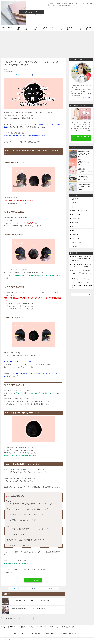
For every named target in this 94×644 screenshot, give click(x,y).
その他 (62, 28)
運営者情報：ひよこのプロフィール (71, 634)
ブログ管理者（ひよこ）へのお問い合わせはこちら (45, 634)
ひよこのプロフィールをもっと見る (81, 98)
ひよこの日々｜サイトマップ (21, 634)
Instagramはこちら (33, 580)
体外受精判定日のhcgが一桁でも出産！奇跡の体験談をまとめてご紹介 (85, 154)
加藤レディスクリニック (8, 28)
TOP (8, 627)
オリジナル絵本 (76, 215)
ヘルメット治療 (9, 71)
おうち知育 (75, 199)
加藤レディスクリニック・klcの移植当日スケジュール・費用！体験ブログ (85, 162)
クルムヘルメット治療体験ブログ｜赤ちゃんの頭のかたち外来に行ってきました (30, 608)
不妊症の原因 (88, 28)
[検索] (81, 294)
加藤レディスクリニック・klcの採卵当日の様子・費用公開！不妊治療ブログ (85, 170)
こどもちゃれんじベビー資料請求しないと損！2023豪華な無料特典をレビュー (82, 273)
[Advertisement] (47, 44)
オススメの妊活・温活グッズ (50, 28)
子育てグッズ (75, 238)
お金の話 (19, 28)
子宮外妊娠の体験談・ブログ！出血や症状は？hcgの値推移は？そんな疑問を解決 (85, 179)
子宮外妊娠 (28, 28)
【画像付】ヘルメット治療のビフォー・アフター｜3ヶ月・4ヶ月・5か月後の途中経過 (82, 259)
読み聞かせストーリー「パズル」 (81, 279)
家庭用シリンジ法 (71, 28)
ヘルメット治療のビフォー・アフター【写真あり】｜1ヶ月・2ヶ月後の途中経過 (30, 600)
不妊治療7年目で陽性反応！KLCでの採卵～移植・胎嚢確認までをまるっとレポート (85, 187)
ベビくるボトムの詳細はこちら (81, 138)
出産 (80, 28)
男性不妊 (36, 28)
